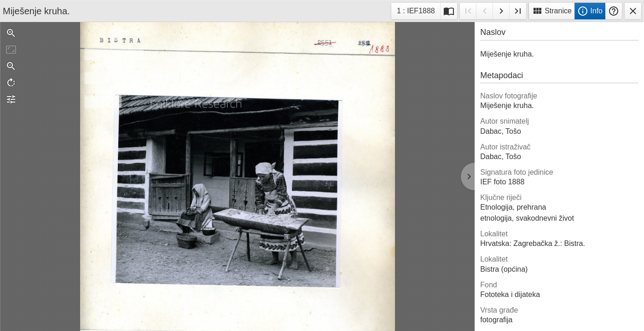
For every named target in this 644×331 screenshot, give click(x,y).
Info (590, 11)
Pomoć (614, 11)
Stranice (552, 11)
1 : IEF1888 (416, 12)
